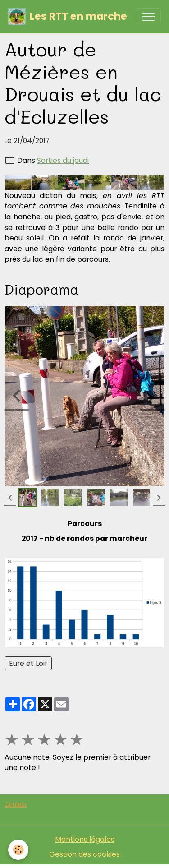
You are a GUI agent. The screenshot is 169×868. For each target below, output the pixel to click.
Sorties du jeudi (63, 160)
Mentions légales (85, 839)
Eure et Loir (28, 663)
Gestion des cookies (84, 854)
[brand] (68, 17)
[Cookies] (18, 850)
